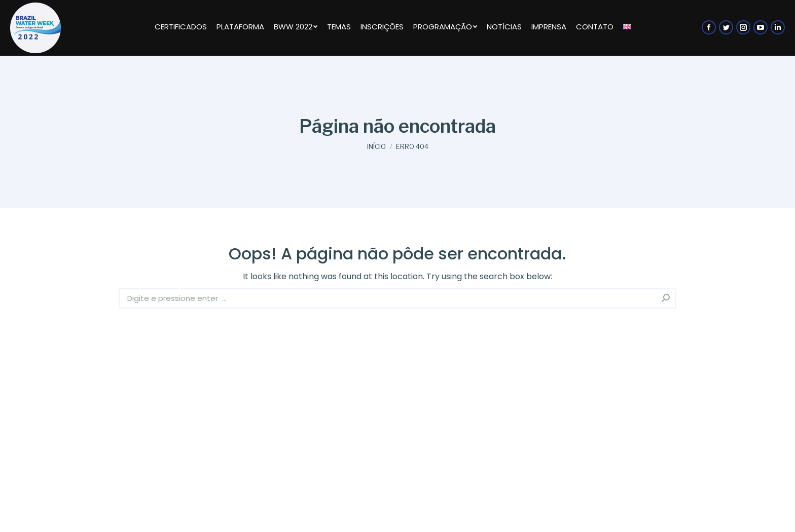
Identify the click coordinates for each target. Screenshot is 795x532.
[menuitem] (180, 28)
